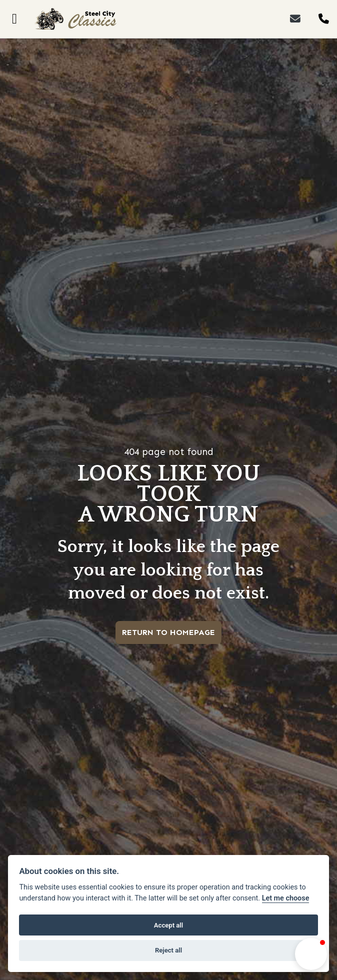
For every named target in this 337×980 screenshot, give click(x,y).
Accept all (168, 925)
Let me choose (286, 898)
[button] (311, 954)
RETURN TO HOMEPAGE (168, 632)
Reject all (168, 950)
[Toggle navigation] (14, 19)
